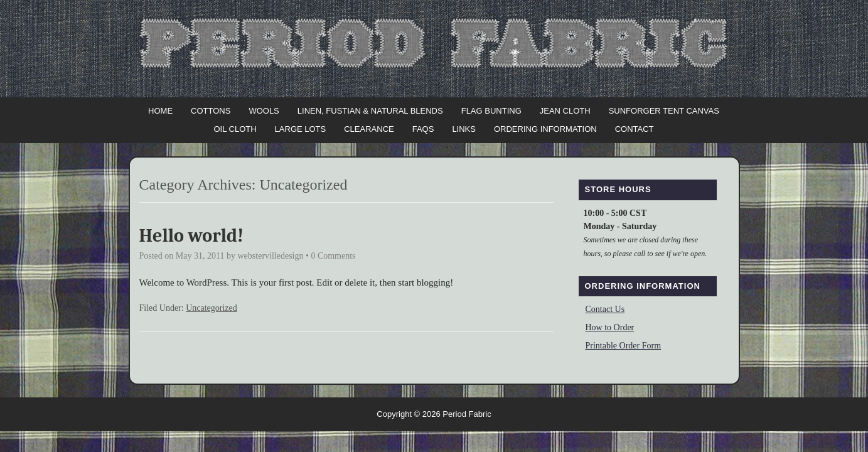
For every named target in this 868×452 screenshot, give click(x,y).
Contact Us (605, 309)
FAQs (423, 129)
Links (464, 129)
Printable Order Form (624, 346)
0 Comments (333, 256)
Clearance (369, 129)
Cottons (211, 111)
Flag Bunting (491, 111)
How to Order (610, 327)
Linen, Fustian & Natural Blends (370, 111)
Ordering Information (545, 129)
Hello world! (192, 236)
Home (160, 111)
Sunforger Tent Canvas (664, 111)
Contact (635, 129)
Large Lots (301, 129)
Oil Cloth (235, 129)
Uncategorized (212, 308)
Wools (264, 111)
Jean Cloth (565, 111)
